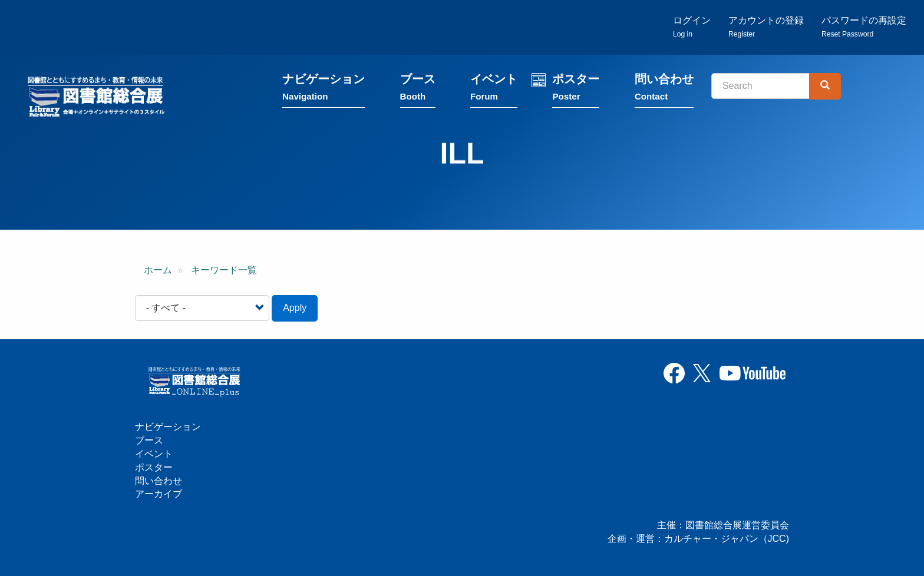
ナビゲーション (324, 90)
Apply (295, 308)
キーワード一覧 (224, 270)
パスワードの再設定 (864, 27)
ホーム (158, 270)
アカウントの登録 (766, 27)
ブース (418, 90)
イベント (494, 90)
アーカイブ (159, 494)
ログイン (692, 27)
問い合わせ (664, 90)
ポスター (576, 90)
